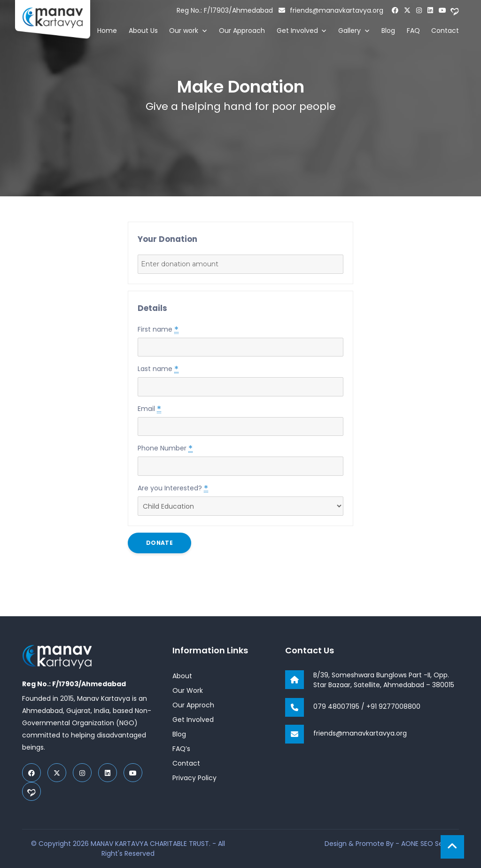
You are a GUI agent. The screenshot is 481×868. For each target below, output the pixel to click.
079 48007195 (336, 706)
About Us (143, 31)
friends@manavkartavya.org (331, 10)
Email (149, 409)
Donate (159, 543)
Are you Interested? (173, 488)
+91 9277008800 (393, 706)
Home (107, 31)
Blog (388, 31)
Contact (445, 31)
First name (158, 329)
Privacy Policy (194, 778)
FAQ (413, 31)
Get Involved (297, 31)
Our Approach (242, 31)
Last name (158, 369)
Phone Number (165, 448)
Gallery (349, 31)
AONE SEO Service (430, 844)
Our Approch (193, 705)
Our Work (188, 690)
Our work (184, 31)
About (182, 676)
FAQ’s (181, 749)
